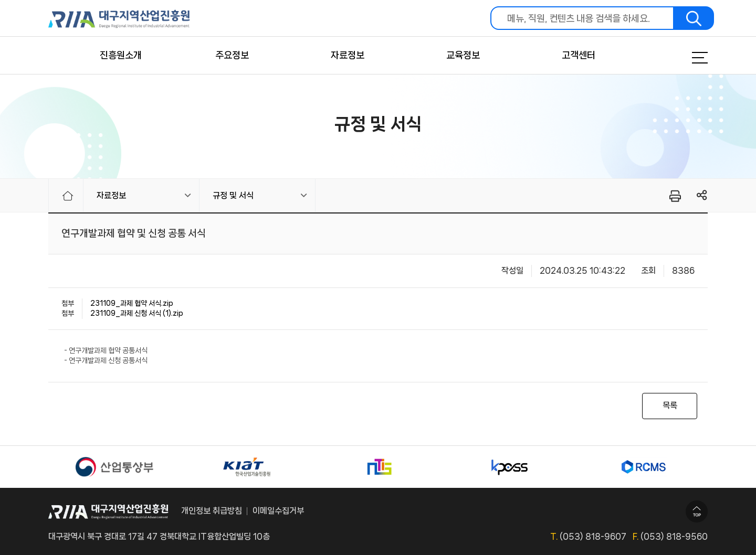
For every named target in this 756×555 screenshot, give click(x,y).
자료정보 (348, 55)
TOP (697, 511)
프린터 (674, 196)
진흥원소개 (121, 55)
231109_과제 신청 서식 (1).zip (137, 313)
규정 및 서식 (233, 195)
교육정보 (463, 55)
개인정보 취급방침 (212, 511)
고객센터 (579, 55)
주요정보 (232, 55)
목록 (670, 405)
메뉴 (687, 58)
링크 (702, 195)
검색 (694, 18)
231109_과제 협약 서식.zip (132, 303)
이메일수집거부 (278, 511)
